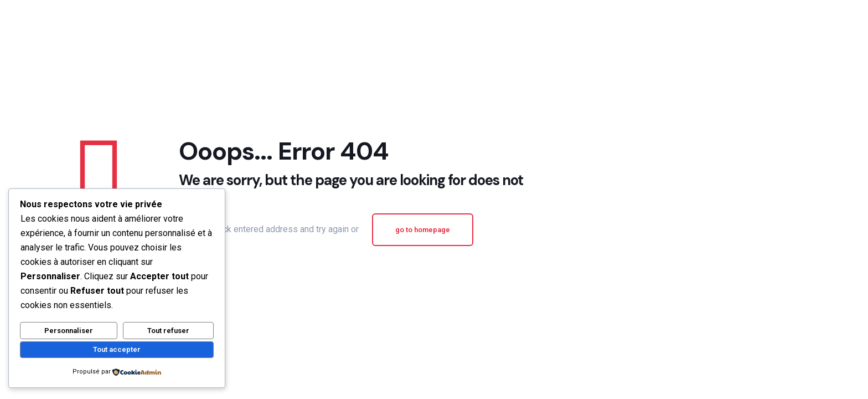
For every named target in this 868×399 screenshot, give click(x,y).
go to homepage (423, 230)
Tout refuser (168, 331)
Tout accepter (117, 349)
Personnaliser (69, 331)
